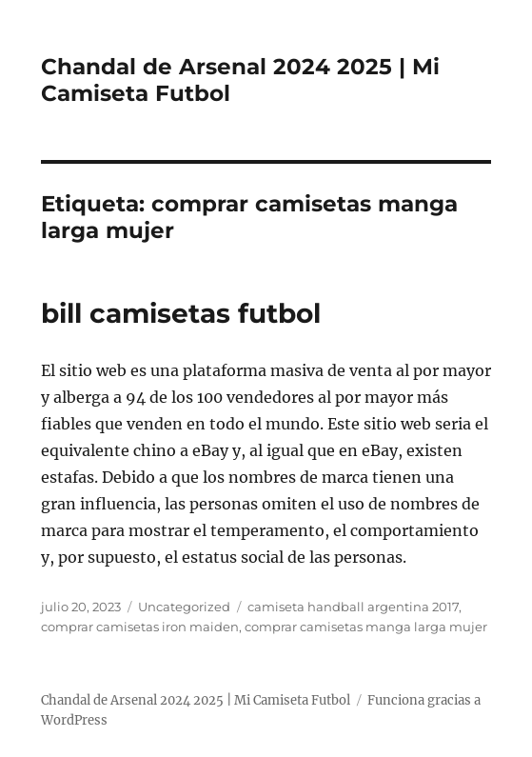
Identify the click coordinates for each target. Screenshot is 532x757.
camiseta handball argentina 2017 (353, 607)
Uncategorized (184, 607)
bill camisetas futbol (181, 313)
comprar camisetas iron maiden (140, 627)
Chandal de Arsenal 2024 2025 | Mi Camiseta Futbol (196, 700)
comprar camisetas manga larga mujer (366, 627)
